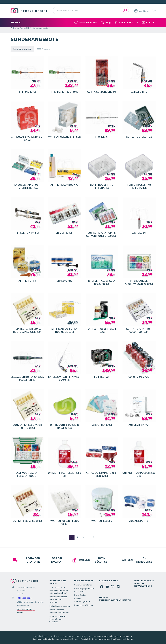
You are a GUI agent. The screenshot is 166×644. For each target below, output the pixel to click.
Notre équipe (80, 595)
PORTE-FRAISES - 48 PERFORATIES (139, 186)
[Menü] (16, 23)
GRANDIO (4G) (64, 281)
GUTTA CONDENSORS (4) (102, 92)
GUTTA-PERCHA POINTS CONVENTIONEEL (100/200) (102, 234)
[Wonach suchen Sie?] (91, 10)
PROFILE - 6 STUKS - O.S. (139, 137)
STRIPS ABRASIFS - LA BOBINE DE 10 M (64, 330)
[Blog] (106, 23)
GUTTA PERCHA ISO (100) (27, 521)
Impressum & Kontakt (98, 636)
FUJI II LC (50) (102, 377)
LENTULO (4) (139, 233)
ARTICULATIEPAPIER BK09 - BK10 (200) (102, 474)
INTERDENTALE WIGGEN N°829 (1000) (102, 282)
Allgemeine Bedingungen (121, 636)
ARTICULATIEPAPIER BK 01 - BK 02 (27, 138)
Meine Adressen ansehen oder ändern (59, 611)
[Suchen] (125, 10)
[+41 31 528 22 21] (126, 23)
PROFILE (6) (102, 137)
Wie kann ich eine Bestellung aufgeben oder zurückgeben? (59, 590)
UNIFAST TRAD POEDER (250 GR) (64, 474)
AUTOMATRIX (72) (139, 425)
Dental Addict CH (20, 28)
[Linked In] (118, 587)
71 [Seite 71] (94, 537)
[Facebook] (102, 587)
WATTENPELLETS (102, 521)
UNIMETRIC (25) (64, 233)
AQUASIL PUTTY (139, 521)
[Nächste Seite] (100, 537)
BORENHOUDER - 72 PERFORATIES (102, 186)
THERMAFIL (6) (27, 92)
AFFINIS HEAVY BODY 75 (64, 185)
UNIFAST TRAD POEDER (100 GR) (139, 474)
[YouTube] (107, 587)
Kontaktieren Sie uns (83, 605)
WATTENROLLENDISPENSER (64, 137)
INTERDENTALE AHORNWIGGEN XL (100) (139, 282)
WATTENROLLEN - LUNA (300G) (64, 522)
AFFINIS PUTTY (27, 281)
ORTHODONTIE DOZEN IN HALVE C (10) (64, 426)
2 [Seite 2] (77, 537)
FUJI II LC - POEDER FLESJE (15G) (102, 330)
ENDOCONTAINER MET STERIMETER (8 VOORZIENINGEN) (27, 186)
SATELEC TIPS (139, 92)
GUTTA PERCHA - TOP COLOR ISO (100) (139, 330)
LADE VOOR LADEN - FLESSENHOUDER (27, 474)
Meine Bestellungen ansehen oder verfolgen (58, 599)
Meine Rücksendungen (60, 606)
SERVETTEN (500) (102, 425)
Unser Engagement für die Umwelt (84, 590)
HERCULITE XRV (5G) (27, 233)
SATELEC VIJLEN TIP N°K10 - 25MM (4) (64, 378)
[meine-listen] (86, 23)
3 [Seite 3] (83, 537)
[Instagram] (113, 587)
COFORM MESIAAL (139, 377)
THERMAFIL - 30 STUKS (64, 92)
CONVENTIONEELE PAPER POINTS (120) (27, 426)
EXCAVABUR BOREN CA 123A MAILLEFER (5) (27, 378)
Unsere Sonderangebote (82, 600)
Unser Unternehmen (83, 585)
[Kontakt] (149, 23)
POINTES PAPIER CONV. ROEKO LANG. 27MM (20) (27, 330)
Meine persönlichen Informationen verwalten (58, 619)
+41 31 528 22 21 (24, 598)
